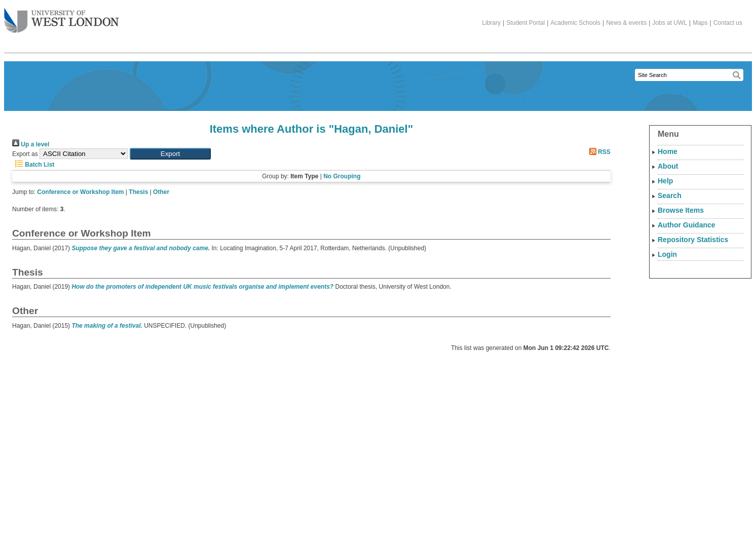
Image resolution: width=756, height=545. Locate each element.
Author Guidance (687, 225)
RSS (598, 152)
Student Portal (525, 23)
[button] (170, 154)
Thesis (138, 192)
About (668, 166)
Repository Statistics (693, 240)
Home (668, 151)
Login (667, 254)
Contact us (728, 23)
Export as (25, 154)
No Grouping (342, 176)
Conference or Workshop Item (80, 192)
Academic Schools (575, 23)
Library (491, 23)
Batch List (33, 165)
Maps (700, 23)
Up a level (31, 144)
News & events (626, 23)
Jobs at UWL (670, 23)
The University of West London (62, 17)
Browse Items (681, 210)
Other (161, 192)
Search (670, 196)
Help (665, 181)
